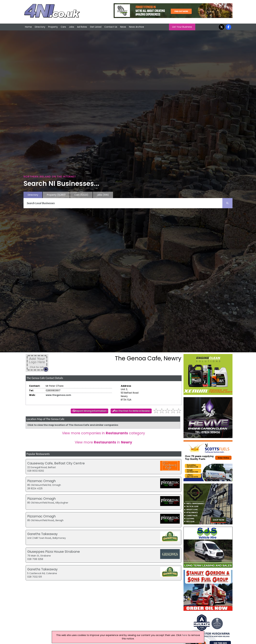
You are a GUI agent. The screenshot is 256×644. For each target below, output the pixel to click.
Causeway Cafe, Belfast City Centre (56, 463)
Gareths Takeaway (42, 534)
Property (53, 27)
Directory (40, 27)
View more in (103, 442)
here (185, 635)
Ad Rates (82, 27)
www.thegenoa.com (58, 395)
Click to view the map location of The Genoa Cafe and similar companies (73, 425)
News (123, 27)
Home (28, 27)
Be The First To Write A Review (132, 411)
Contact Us (111, 27)
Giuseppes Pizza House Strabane (54, 552)
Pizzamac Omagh (41, 481)
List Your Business (182, 27)
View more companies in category (104, 433)
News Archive (136, 27)
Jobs (72, 27)
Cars (63, 27)
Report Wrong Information (91, 411)
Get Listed (96, 27)
